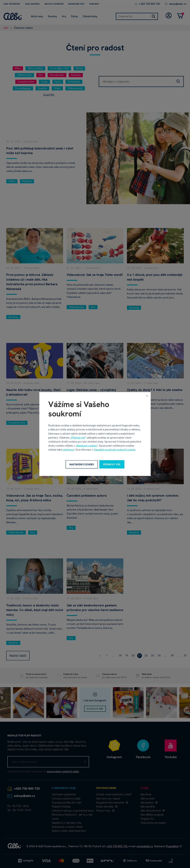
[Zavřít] (147, 396)
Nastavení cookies (87, 446)
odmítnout (68, 450)
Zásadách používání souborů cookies (115, 450)
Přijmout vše (78, 437)
